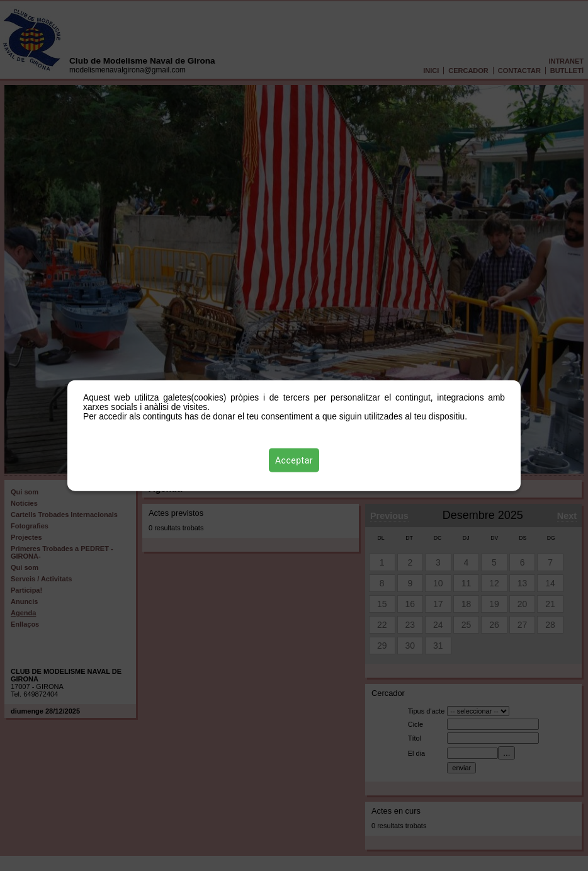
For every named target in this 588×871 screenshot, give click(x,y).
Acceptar (294, 460)
